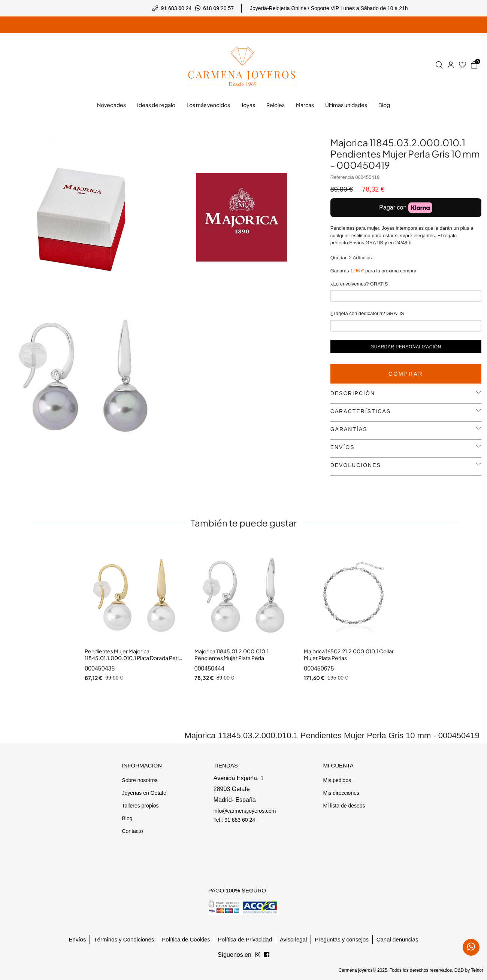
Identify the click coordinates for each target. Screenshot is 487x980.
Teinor (477, 970)
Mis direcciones (341, 793)
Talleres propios (140, 806)
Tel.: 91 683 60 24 (234, 820)
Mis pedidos (337, 780)
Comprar (406, 374)
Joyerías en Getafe (144, 793)
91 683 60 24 (176, 8)
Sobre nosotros (140, 780)
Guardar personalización (406, 347)
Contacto (132, 831)
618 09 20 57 (218, 8)
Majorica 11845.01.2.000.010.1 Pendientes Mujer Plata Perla (232, 654)
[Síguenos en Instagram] (267, 955)
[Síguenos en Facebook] (258, 955)
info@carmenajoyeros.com (245, 811)
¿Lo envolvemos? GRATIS (359, 284)
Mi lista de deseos (344, 806)
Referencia (342, 177)
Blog (127, 818)
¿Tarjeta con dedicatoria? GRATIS (367, 313)
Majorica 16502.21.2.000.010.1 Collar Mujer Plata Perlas (349, 654)
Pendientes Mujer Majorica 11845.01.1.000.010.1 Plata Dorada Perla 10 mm (133, 658)
